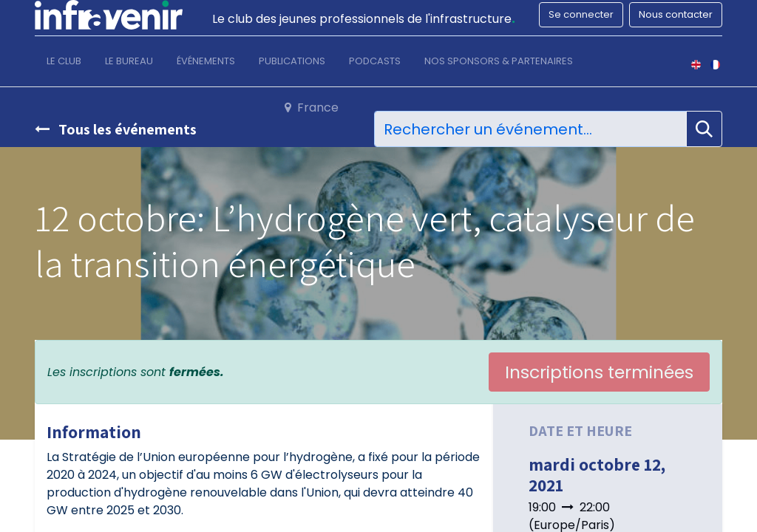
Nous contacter (676, 14)
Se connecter (581, 14)
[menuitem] (64, 64)
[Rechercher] (704, 129)
